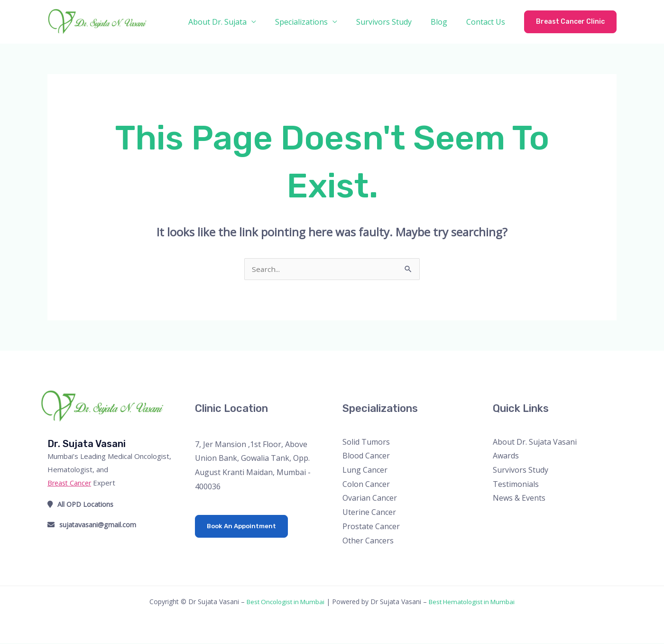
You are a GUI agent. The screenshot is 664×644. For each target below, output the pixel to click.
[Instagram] (525, 518)
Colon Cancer (366, 485)
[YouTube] (538, 518)
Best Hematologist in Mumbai (475, 602)
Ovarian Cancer (370, 499)
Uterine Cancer (369, 513)
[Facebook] (499, 518)
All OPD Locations (81, 505)
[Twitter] (512, 518)
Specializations (315, 22)
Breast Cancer (71, 484)
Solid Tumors (366, 443)
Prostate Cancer (371, 527)
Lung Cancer (365, 471)
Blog (445, 22)
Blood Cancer (366, 457)
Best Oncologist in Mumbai (283, 602)
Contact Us (488, 22)
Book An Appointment (243, 527)
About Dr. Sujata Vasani (535, 443)
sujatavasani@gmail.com (93, 525)
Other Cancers (368, 541)
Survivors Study (393, 22)
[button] (570, 22)
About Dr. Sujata (235, 22)
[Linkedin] (550, 518)
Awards (506, 457)
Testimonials (516, 485)
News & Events (519, 499)
